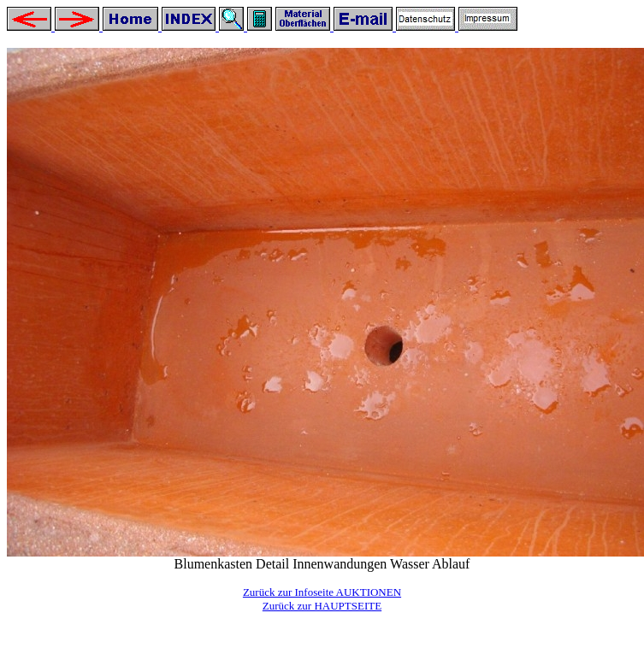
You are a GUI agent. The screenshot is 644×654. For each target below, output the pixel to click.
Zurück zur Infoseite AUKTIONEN (322, 592)
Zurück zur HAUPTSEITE (322, 606)
